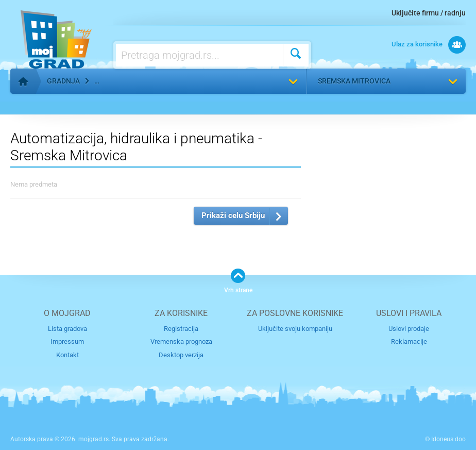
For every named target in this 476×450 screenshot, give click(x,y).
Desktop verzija (181, 355)
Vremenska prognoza (181, 341)
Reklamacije (409, 341)
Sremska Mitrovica (354, 81)
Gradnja (63, 81)
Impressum (67, 341)
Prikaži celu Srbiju (233, 215)
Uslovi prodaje (409, 329)
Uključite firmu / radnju (429, 13)
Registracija (181, 329)
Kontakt (67, 355)
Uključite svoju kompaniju (295, 329)
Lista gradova (67, 329)
